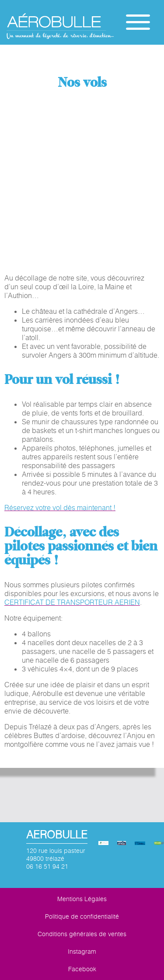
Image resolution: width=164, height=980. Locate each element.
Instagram (82, 952)
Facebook (82, 969)
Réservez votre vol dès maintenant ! (60, 508)
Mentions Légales (82, 899)
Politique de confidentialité (82, 916)
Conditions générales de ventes (82, 934)
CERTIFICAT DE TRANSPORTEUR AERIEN (72, 602)
